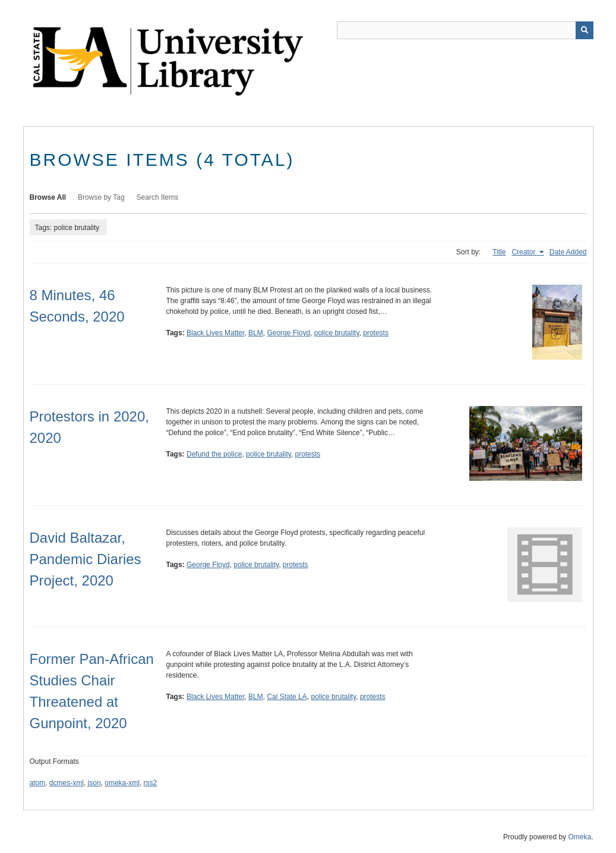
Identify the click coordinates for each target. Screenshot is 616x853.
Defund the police (214, 454)
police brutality (337, 333)
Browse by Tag (101, 197)
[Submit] (585, 30)
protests (376, 333)
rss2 (151, 783)
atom (38, 783)
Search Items (158, 197)
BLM (256, 333)
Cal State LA (287, 697)
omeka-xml (122, 783)
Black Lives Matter (215, 333)
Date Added (568, 252)
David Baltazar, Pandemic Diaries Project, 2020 (86, 559)
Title (499, 252)
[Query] (465, 30)
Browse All (48, 197)
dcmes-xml (67, 783)
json (94, 783)
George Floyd (288, 333)
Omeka (579, 837)
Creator (524, 252)
